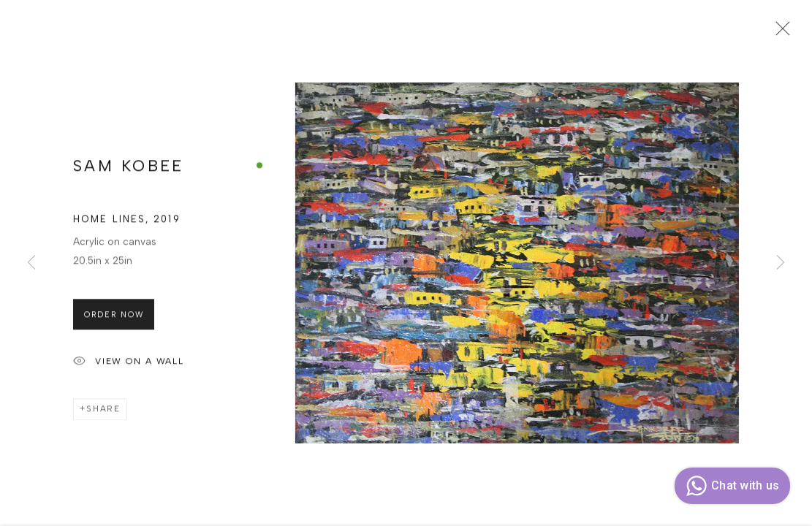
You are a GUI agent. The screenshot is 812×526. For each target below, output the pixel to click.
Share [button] (103, 413)
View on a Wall (129, 365)
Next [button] (781, 263)
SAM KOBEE (129, 170)
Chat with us (731, 486)
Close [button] (779, 33)
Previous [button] (31, 263)
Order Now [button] (114, 318)
